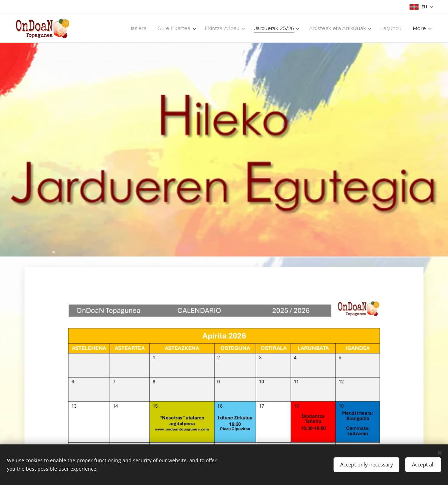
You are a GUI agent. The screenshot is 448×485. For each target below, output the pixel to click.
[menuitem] (131, 28)
